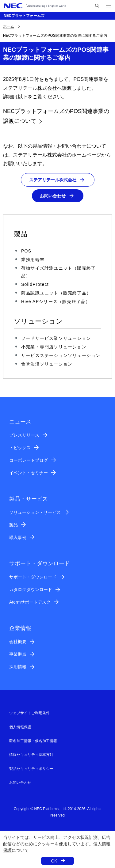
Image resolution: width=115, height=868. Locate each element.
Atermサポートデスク (30, 602)
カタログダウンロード (31, 589)
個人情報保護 (20, 727)
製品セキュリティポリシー (31, 769)
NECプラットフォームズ (24, 16)
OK (54, 861)
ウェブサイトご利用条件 (29, 713)
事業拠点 (18, 654)
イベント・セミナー (29, 473)
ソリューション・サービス (35, 512)
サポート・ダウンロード (33, 577)
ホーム (9, 26)
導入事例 (18, 537)
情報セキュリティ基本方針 (31, 755)
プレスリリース (24, 435)
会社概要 (18, 642)
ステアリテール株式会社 (53, 180)
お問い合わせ (53, 196)
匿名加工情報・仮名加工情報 (33, 741)
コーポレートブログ (29, 460)
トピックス (20, 448)
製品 (13, 525)
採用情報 (18, 667)
